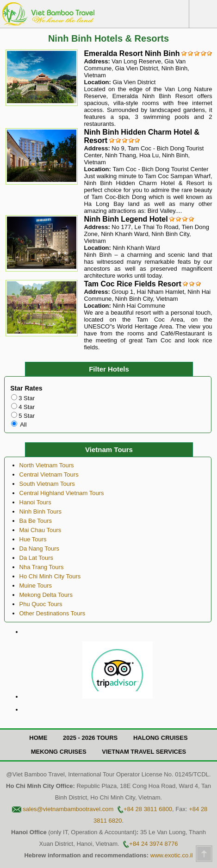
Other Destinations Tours (53, 613)
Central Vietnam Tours (49, 474)
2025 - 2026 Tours (90, 738)
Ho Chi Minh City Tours (50, 576)
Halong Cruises (161, 738)
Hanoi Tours (35, 502)
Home (38, 738)
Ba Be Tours (36, 521)
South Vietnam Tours (47, 484)
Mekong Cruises (59, 752)
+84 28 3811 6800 (148, 809)
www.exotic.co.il (172, 855)
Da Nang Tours (39, 549)
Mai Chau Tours (40, 530)
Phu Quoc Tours (41, 604)
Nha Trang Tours (42, 567)
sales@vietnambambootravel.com (68, 809)
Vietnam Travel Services (144, 752)
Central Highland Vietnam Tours (62, 493)
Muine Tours (36, 586)
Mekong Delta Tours (46, 595)
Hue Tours (33, 539)
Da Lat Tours (36, 558)
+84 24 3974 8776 (153, 844)
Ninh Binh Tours (41, 511)
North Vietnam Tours (47, 465)
